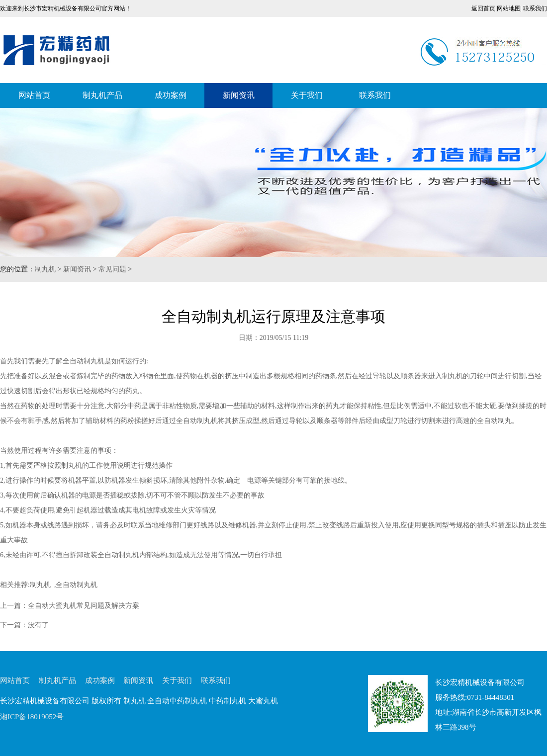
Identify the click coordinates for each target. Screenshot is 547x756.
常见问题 (112, 269)
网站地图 (509, 8)
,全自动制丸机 (74, 585)
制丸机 (45, 269)
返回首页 (483, 8)
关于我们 (307, 95)
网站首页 (34, 95)
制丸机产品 (102, 95)
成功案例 (171, 95)
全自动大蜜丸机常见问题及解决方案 (84, 606)
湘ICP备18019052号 (32, 717)
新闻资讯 (239, 95)
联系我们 (535, 8)
